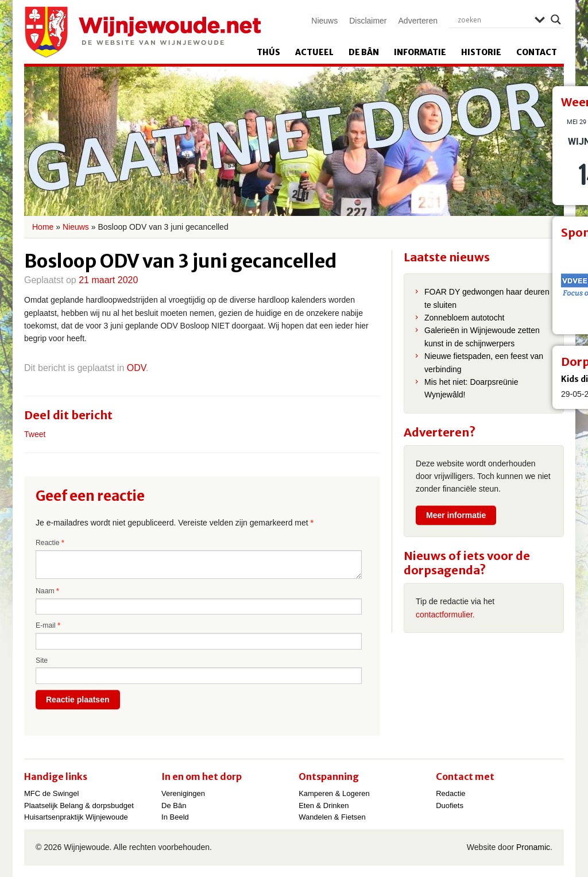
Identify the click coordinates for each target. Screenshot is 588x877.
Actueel (314, 52)
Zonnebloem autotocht (464, 318)
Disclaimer (368, 21)
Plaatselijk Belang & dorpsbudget (79, 805)
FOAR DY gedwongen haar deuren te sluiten (487, 298)
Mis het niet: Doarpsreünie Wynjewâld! (471, 388)
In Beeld (175, 817)
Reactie (50, 543)
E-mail (48, 625)
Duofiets (450, 805)
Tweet (35, 434)
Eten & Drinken (324, 805)
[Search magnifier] (556, 20)
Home (43, 227)
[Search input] (493, 20)
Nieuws (324, 21)
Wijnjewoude (142, 32)
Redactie (450, 793)
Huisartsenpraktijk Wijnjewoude (76, 817)
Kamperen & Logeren (334, 793)
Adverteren (418, 21)
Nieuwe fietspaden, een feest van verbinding (484, 362)
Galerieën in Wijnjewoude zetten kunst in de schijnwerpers (482, 337)
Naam (47, 591)
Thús (268, 52)
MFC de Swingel (51, 793)
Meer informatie (456, 515)
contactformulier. (445, 615)
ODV (136, 368)
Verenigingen (183, 793)
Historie (481, 52)
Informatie (420, 52)
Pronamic (533, 847)
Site (42, 660)
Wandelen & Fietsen (332, 817)
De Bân (364, 52)
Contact (537, 52)
